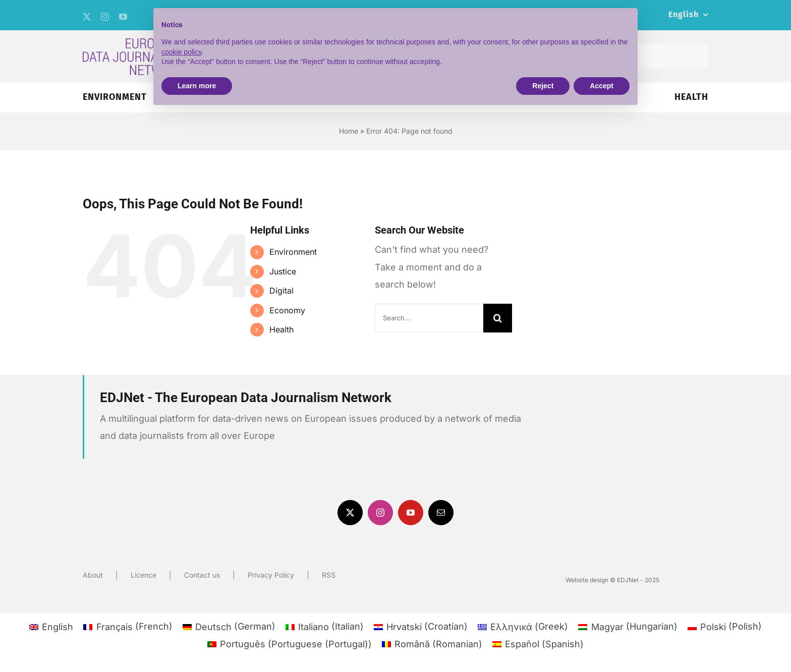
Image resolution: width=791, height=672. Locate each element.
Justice (283, 271)
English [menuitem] (58, 627)
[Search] (498, 318)
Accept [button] (602, 86)
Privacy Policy (271, 575)
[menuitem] (688, 15)
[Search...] (429, 318)
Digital (281, 291)
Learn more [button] (197, 86)
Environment (293, 252)
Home (349, 131)
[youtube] (123, 17)
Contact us (202, 575)
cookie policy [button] (181, 52)
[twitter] (87, 17)
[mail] (441, 513)
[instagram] (105, 17)
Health (281, 329)
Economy (287, 310)
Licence (144, 575)
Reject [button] (543, 86)
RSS (329, 575)
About (93, 575)
